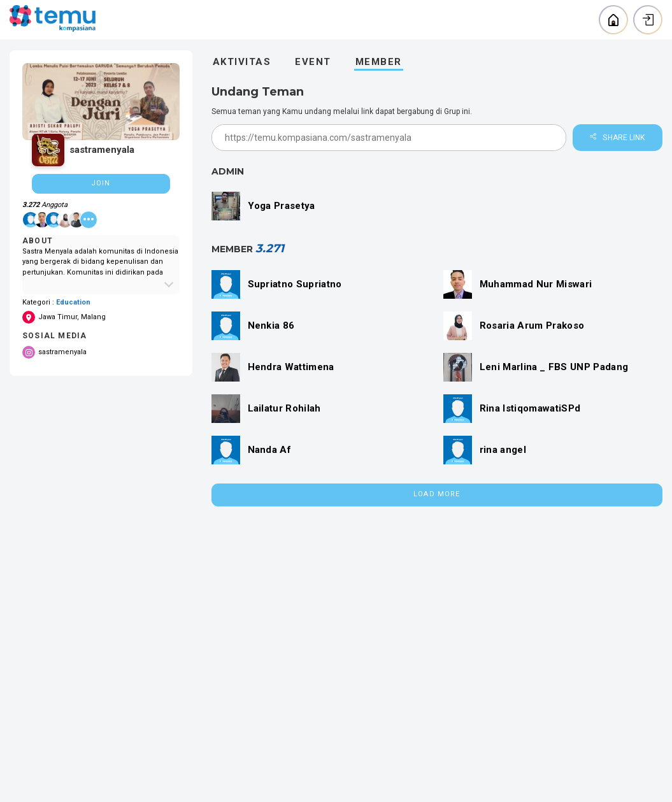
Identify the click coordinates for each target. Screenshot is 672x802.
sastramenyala (54, 352)
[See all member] (89, 220)
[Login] (648, 20)
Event (313, 62)
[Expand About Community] (101, 284)
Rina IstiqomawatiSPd (530, 408)
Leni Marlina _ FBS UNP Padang (554, 367)
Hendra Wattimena (291, 367)
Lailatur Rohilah (284, 408)
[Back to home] (613, 20)
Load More (437, 494)
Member (379, 62)
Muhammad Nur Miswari (536, 284)
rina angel (503, 450)
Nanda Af (270, 450)
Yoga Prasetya (282, 206)
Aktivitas (242, 62)
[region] (101, 213)
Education (73, 302)
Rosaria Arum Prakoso (532, 326)
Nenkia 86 (271, 326)
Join (101, 183)
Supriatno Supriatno (295, 284)
